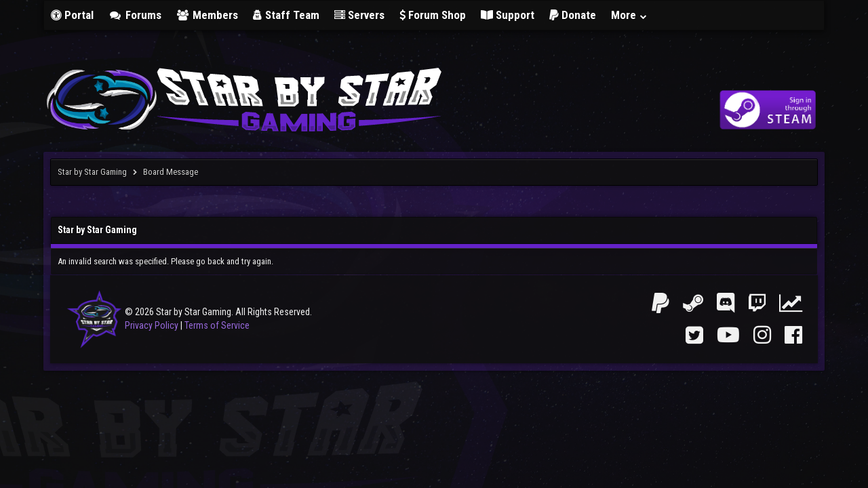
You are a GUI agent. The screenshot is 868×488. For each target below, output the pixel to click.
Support (508, 15)
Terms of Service (217, 325)
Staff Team (286, 15)
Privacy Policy (152, 325)
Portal (72, 15)
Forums (135, 15)
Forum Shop (433, 15)
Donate (573, 15)
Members (208, 15)
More (629, 15)
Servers (359, 15)
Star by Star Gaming (92, 172)
